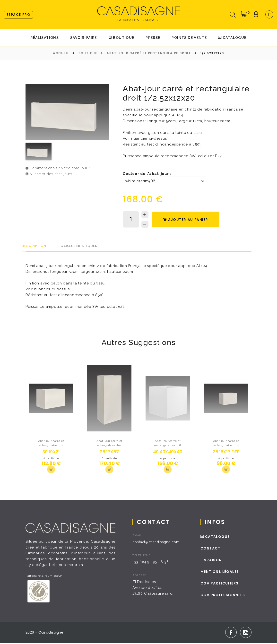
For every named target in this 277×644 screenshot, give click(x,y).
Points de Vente (189, 38)
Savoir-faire (84, 38)
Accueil (61, 53)
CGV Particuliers (221, 584)
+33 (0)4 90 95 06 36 (152, 563)
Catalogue (232, 38)
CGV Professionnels (224, 596)
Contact (212, 550)
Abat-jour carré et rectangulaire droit (149, 53)
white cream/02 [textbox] (140, 181)
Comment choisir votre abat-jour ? (60, 168)
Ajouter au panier (188, 220)
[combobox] (269, 14)
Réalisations (45, 38)
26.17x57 (109, 452)
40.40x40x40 (168, 452)
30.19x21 (51, 452)
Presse (153, 38)
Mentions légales (221, 573)
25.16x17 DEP (226, 452)
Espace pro (18, 15)
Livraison (213, 561)
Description (39, 246)
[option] (67, 112)
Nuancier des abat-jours (51, 174)
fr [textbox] (269, 14)
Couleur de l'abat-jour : (147, 174)
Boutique (121, 38)
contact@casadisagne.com (159, 543)
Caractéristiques (92, 246)
